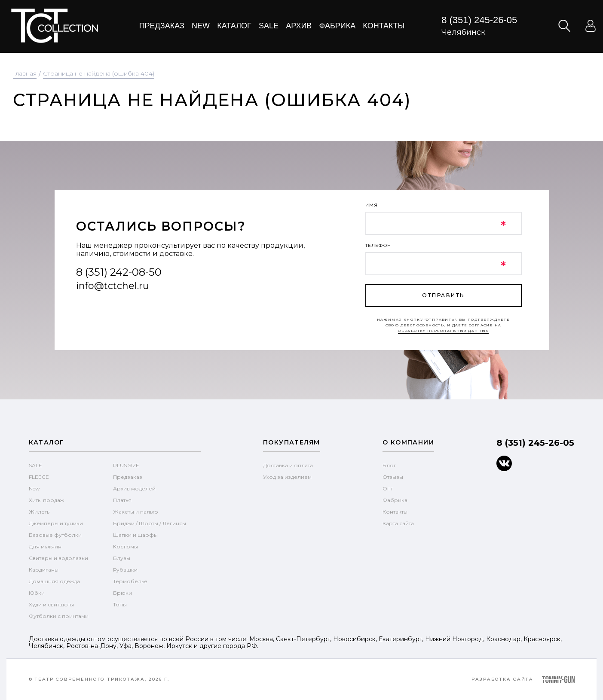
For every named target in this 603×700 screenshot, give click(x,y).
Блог (389, 465)
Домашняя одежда (54, 581)
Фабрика (338, 26)
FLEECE (39, 477)
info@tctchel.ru (113, 286)
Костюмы (125, 546)
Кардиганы (44, 570)
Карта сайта (398, 523)
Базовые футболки (55, 535)
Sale (269, 26)
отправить (443, 295)
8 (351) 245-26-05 (479, 20)
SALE (35, 465)
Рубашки (125, 570)
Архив (299, 26)
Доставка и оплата (288, 465)
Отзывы (393, 477)
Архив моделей (134, 488)
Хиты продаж (46, 500)
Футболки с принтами (59, 616)
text (54, 26)
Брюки (122, 593)
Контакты (384, 26)
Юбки (37, 593)
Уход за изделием (287, 477)
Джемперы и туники (56, 523)
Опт (388, 488)
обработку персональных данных (443, 331)
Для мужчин (45, 546)
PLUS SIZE (126, 465)
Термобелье (130, 581)
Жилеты (40, 512)
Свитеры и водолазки (58, 558)
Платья (122, 500)
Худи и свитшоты (51, 604)
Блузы (122, 558)
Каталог (234, 26)
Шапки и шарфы (135, 535)
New (201, 26)
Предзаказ (162, 26)
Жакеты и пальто (136, 512)
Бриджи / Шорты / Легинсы (150, 523)
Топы (120, 604)
